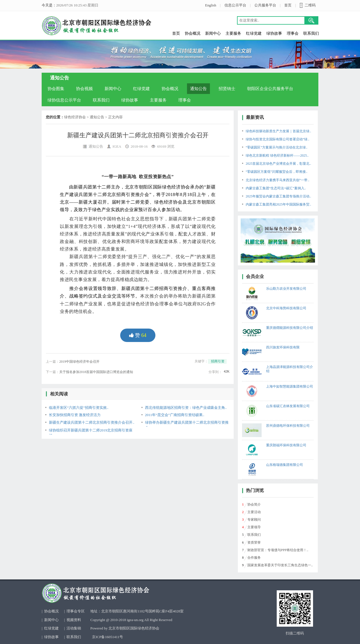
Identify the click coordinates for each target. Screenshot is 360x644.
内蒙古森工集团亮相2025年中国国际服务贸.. (278, 204)
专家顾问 (254, 520)
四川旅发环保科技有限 (283, 347)
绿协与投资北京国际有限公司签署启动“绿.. (277, 139)
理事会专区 (76, 611)
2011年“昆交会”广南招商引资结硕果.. (175, 415)
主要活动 (254, 512)
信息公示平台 (235, 5)
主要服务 (233, 33)
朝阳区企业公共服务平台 (270, 89)
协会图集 (56, 89)
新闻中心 (213, 33)
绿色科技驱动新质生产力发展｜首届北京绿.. (278, 131)
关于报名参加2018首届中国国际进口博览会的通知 (96, 372)
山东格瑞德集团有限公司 (285, 465)
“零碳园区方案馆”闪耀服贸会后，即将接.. (277, 172)
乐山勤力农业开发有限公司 (286, 289)
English (211, 5)
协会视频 (84, 89)
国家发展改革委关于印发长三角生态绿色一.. (280, 565)
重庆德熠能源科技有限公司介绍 (290, 328)
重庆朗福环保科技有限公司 (286, 445)
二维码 (310, 5)
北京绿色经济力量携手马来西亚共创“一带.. (277, 180)
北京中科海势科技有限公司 (286, 308)
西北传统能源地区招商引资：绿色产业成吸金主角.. (186, 408)
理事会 (293, 33)
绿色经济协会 (75, 117)
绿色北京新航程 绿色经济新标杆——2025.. (277, 155)
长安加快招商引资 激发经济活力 (75, 415)
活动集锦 (74, 628)
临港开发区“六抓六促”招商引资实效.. (79, 408)
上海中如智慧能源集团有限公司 (290, 386)
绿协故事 (274, 33)
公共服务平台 (265, 5)
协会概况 (193, 33)
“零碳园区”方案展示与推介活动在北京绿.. (277, 147)
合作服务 (254, 558)
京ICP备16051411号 (107, 637)
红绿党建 (254, 33)
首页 (288, 5)
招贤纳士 (227, 89)
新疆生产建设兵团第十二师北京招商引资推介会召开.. (92, 422)
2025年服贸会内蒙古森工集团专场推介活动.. (278, 196)
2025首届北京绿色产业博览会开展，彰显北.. (278, 164)
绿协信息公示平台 (64, 100)
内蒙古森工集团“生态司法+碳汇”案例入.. (276, 188)
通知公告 (198, 89)
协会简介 (254, 504)
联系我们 (311, 33)
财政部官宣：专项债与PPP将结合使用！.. (278, 550)
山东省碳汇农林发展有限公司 (288, 406)
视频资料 (74, 620)
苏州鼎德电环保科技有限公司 (288, 426)
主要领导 (254, 527)
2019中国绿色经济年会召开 (79, 362)
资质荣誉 (254, 542)
